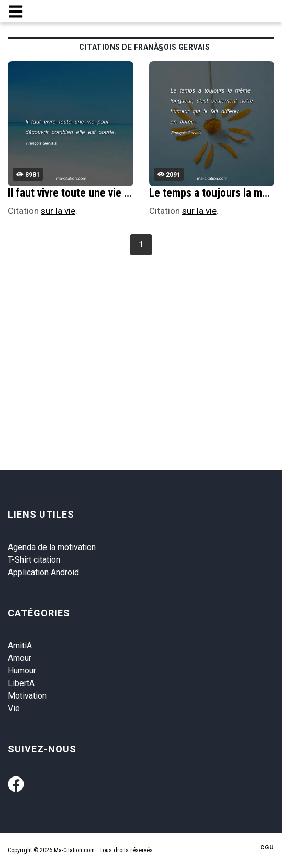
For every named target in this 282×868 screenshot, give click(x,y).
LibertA (21, 683)
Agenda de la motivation (52, 547)
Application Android (43, 572)
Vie (14, 708)
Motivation (27, 696)
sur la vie (58, 211)
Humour (22, 671)
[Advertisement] (145, 337)
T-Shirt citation (34, 560)
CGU (267, 847)
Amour (20, 658)
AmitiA (20, 646)
